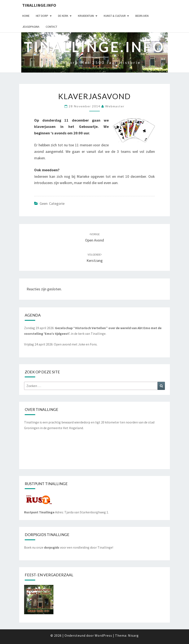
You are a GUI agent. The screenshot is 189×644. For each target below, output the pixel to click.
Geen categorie (52, 203)
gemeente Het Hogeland (65, 428)
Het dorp (42, 16)
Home (26, 16)
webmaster (115, 106)
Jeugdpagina (31, 27)
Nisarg (133, 635)
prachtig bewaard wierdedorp (69, 422)
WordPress (103, 635)
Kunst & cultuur (115, 16)
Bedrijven (142, 16)
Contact (51, 27)
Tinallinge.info (39, 5)
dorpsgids (52, 547)
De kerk (63, 16)
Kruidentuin (86, 16)
